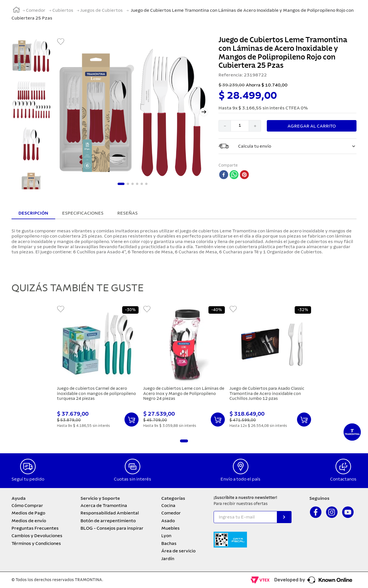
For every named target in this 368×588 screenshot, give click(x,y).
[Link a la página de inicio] (16, 11)
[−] (225, 126)
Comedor (36, 10)
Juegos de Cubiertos (101, 10)
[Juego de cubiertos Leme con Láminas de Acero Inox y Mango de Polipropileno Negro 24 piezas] (184, 368)
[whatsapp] (234, 175)
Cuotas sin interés (133, 479)
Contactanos (343, 479)
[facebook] (224, 175)
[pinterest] (244, 175)
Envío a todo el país (240, 479)
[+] (255, 126)
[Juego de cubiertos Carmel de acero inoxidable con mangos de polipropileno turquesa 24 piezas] (98, 368)
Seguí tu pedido (28, 479)
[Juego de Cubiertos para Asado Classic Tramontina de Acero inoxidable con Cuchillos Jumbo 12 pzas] (270, 368)
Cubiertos (63, 10)
